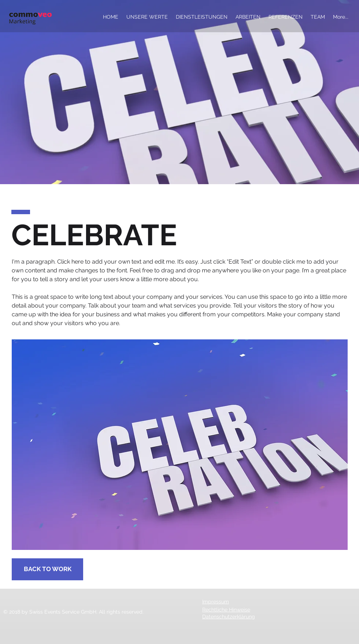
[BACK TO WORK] (47, 569)
